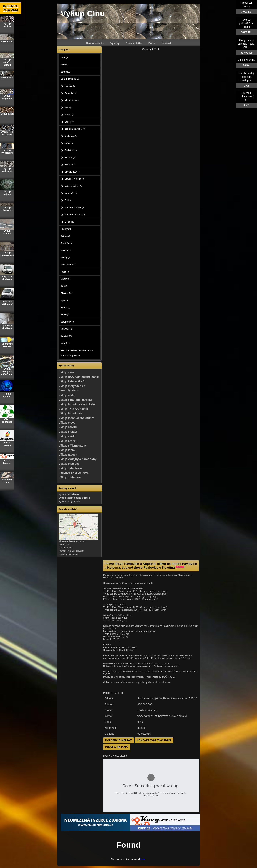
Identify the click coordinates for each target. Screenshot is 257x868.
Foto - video (68, 265)
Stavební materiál (75, 179)
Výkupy (115, 43)
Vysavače (71, 193)
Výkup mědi (67, 436)
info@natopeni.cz (148, 710)
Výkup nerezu (68, 427)
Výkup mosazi (68, 432)
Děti (64, 286)
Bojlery (69, 122)
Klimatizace (72, 100)
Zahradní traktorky (75, 129)
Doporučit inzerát (119, 740)
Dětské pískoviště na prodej (246, 23)
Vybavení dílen (73, 186)
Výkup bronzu (68, 441)
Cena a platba (134, 43)
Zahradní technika (75, 215)
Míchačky (71, 136)
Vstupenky (67, 322)
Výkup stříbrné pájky (73, 446)
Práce (65, 272)
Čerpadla (70, 93)
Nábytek (66, 329)
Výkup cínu (66, 372)
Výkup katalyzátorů (72, 381)
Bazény (70, 86)
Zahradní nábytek (75, 208)
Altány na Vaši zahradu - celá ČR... (246, 44)
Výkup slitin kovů (70, 468)
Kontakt (166, 43)
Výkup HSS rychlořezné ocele (79, 377)
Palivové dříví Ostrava (73, 473)
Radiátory (71, 150)
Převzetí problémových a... (246, 96)
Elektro (66, 250)
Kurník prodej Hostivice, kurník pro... (246, 77)
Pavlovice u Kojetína (175, 698)
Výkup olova (67, 423)
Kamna (70, 115)
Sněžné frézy (72, 172)
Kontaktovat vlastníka (154, 740)
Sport (65, 300)
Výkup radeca (68, 455)
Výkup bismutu (69, 464)
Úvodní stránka (95, 43)
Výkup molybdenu (69, 501)
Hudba (65, 308)
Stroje (66, 72)
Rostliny (70, 158)
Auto (65, 58)
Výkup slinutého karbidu (75, 400)
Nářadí (69, 143)
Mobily (65, 258)
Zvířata (66, 236)
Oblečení (67, 293)
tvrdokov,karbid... (247, 60)
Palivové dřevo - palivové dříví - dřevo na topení (77, 353)
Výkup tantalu (68, 450)
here (143, 859)
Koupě (65, 343)
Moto (65, 65)
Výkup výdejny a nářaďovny (77, 459)
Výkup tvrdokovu (70, 413)
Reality (66, 229)
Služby (66, 279)
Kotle (69, 108)
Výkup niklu (67, 395)
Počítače (66, 243)
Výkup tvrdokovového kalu (77, 404)
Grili (68, 200)
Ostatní (70, 222)
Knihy (65, 315)
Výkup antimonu (70, 477)
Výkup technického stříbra (76, 418)
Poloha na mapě (117, 747)
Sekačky (70, 165)
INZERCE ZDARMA (11, 8)
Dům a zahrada (70, 79)
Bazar (152, 43)
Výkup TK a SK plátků (73, 409)
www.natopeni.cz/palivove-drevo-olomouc (162, 716)
